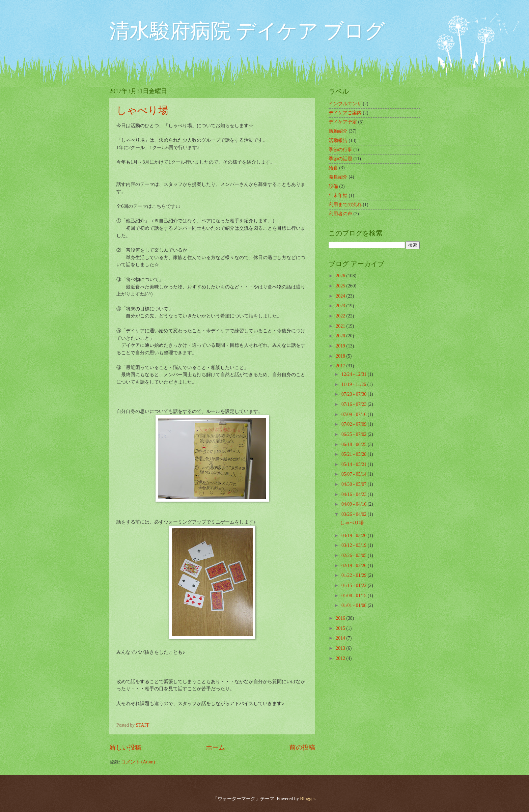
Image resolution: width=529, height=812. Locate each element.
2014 (341, 638)
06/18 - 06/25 (355, 444)
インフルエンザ (345, 104)
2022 (341, 316)
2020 (341, 336)
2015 (341, 628)
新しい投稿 (125, 747)
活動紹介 (338, 131)
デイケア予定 (343, 122)
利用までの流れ (345, 205)
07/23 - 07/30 (355, 394)
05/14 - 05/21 (355, 464)
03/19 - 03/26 (355, 536)
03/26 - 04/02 (355, 514)
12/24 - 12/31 (355, 374)
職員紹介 (338, 177)
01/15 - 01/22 (355, 585)
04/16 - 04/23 (355, 494)
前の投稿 (302, 747)
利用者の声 (340, 214)
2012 (341, 658)
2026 (341, 276)
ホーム (215, 747)
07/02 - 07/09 (355, 424)
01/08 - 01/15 (355, 596)
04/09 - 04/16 (355, 504)
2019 (341, 346)
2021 (341, 326)
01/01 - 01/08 (355, 605)
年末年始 (338, 195)
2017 (341, 366)
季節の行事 (340, 150)
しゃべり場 (142, 110)
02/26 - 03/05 (355, 555)
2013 (341, 648)
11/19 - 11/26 (354, 384)
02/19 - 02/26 (355, 566)
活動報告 (338, 141)
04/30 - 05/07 (355, 484)
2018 (341, 356)
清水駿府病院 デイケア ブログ (247, 31)
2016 (341, 618)
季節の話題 (340, 159)
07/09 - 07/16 (355, 414)
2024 (341, 296)
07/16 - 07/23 (355, 404)
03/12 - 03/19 (355, 545)
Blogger (307, 799)
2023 (341, 306)
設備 (333, 186)
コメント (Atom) (138, 762)
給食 (333, 168)
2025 (341, 286)
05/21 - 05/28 (355, 454)
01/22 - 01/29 (355, 575)
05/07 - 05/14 (355, 474)
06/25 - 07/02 (355, 434)
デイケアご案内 (345, 113)
